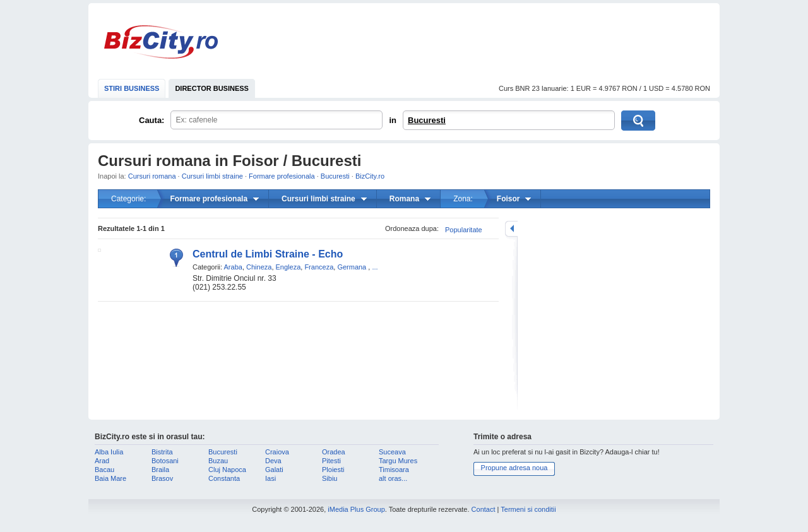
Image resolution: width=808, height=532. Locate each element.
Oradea (334, 452)
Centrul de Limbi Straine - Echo (268, 254)
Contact (484, 509)
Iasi (270, 478)
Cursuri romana (152, 176)
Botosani (165, 461)
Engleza (288, 267)
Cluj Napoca (227, 470)
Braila (160, 470)
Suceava (392, 452)
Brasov (162, 478)
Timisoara (394, 470)
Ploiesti (333, 470)
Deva (273, 461)
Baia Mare (110, 478)
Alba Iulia (109, 452)
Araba (233, 267)
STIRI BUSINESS (132, 88)
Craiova (277, 452)
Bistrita (162, 452)
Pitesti (331, 461)
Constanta (224, 478)
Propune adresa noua (514, 468)
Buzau (218, 461)
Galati (274, 470)
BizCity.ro (161, 42)
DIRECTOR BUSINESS (212, 88)
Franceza (319, 267)
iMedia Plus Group (356, 509)
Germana (352, 267)
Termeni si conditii (528, 509)
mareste (511, 229)
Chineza (259, 267)
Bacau (104, 470)
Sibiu (330, 478)
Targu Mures (398, 461)
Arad (102, 461)
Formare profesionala (282, 176)
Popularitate (464, 230)
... (375, 267)
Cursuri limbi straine (212, 176)
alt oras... (393, 478)
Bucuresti (427, 120)
